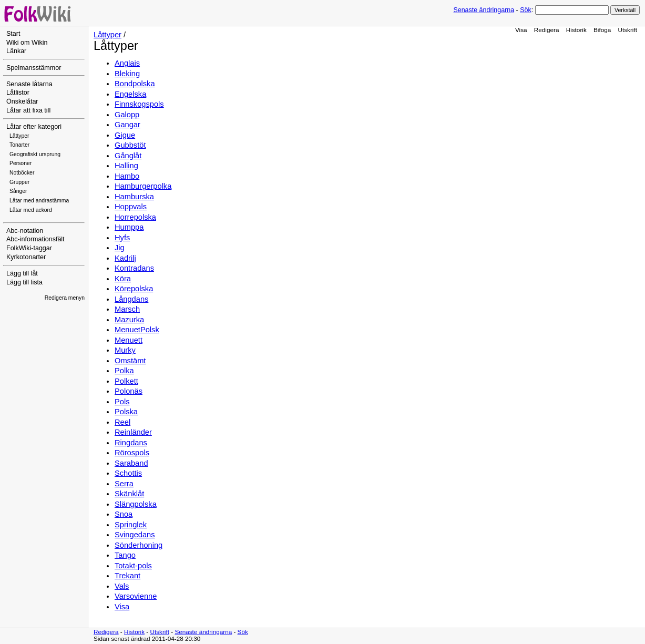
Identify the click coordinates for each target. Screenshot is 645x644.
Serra (124, 484)
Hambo (127, 176)
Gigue (125, 135)
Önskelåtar (22, 101)
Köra (123, 279)
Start (13, 34)
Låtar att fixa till (28, 110)
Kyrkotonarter (26, 257)
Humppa (129, 227)
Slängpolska (136, 504)
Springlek (131, 525)
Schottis (128, 473)
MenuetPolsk (137, 330)
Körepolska (134, 289)
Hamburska (134, 197)
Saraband (131, 463)
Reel (122, 422)
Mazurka (129, 320)
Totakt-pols (133, 566)
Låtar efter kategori (34, 127)
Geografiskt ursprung (35, 154)
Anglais (127, 63)
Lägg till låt (22, 273)
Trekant (127, 576)
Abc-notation (25, 231)
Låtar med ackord (31, 210)
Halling (126, 166)
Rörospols (132, 453)
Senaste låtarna (29, 84)
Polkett (126, 381)
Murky (125, 350)
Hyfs (122, 238)
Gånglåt (128, 156)
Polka (124, 371)
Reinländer (133, 432)
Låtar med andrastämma (39, 201)
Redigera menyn (65, 298)
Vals (122, 586)
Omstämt (130, 361)
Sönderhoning (139, 545)
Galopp (127, 115)
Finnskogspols (139, 104)
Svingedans (135, 535)
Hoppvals (131, 207)
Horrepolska (135, 217)
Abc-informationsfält (35, 239)
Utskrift (628, 30)
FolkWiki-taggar (29, 248)
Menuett (129, 340)
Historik (576, 30)
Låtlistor (18, 93)
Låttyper (19, 136)
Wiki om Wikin (27, 43)
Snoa (124, 514)
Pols (122, 402)
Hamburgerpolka (143, 186)
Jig (120, 248)
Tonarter (19, 145)
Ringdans (131, 443)
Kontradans (134, 268)
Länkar (16, 51)
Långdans (131, 299)
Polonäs (129, 391)
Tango (125, 555)
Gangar (127, 125)
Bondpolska (135, 84)
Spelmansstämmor (34, 68)
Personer (21, 163)
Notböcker (22, 173)
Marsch (127, 309)
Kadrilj (125, 258)
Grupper (19, 182)
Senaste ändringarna (484, 10)
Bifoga (602, 30)
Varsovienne (136, 596)
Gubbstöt (130, 145)
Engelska (130, 94)
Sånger (18, 191)
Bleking (127, 74)
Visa (521, 30)
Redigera (547, 30)
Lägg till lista (24, 282)
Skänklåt (129, 494)
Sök (525, 10)
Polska (126, 412)
